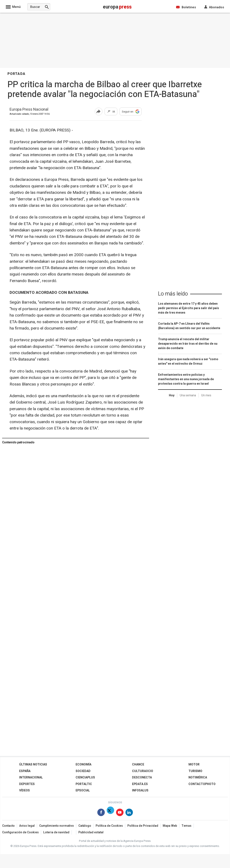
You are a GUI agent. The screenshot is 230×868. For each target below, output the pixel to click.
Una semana (188, 395)
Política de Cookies (109, 826)
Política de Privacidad (143, 826)
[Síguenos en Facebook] (101, 813)
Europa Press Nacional (29, 110)
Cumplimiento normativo (57, 826)
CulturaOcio (143, 771)
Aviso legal (27, 826)
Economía (83, 764)
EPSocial (83, 790)
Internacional (31, 777)
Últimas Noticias (33, 764)
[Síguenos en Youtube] (120, 813)
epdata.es (140, 784)
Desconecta (142, 777)
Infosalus (140, 790)
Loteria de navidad (56, 832)
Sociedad (83, 771)
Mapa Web (170, 826)
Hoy (172, 395)
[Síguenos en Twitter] (110, 813)
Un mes (206, 395)
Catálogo (85, 826)
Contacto (8, 826)
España (25, 771)
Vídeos (24, 790)
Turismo (195, 771)
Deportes (27, 784)
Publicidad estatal (91, 832)
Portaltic (84, 784)
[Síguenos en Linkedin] (129, 813)
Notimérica (198, 777)
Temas (186, 826)
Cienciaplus (85, 777)
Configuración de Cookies (20, 832)
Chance (138, 764)
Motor (194, 764)
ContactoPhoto (202, 784)
